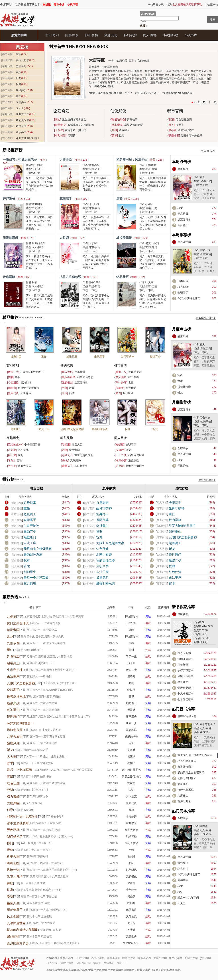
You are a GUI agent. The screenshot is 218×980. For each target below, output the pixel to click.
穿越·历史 (111, 35)
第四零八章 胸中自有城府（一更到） (42, 890)
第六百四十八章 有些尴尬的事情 (46, 783)
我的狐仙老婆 (85, 377)
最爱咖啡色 (118, 120)
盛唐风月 (21, 66)
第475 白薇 (27, 810)
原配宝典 (102, 520)
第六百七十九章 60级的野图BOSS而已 (50, 690)
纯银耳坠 (131, 836)
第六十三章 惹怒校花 (39, 936)
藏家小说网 (129, 958)
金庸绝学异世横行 (29, 388)
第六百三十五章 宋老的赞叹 (37, 763)
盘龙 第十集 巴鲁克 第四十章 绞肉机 (42, 637)
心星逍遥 (13, 383)
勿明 (131, 683)
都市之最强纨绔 (18, 823)
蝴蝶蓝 (120, 445)
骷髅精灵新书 (185, 688)
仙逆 (72, 393)
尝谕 (131, 790)
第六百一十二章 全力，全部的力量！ (46, 756)
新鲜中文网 (191, 958)
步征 (131, 863)
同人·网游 (150, 35)
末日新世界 (81, 466)
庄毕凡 (131, 677)
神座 (10, 883)
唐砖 (119, 199)
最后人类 (77, 445)
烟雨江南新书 (185, 659)
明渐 (171, 120)
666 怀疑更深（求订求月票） (60, 683)
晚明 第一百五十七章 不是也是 (39, 896)
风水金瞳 (13, 916)
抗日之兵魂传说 (70, 277)
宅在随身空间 (184, 120)
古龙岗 (12, 450)
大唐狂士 (183, 796)
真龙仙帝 (132, 120)
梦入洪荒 (121, 377)
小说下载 (73, 4)
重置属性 (134, 461)
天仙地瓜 (131, 916)
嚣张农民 (131, 730)
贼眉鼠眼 (131, 910)
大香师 (64, 238)
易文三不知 (152, 243)
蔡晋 (118, 393)
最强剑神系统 (100, 429)
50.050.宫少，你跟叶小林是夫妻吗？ (58, 943)
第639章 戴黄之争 (38, 796)
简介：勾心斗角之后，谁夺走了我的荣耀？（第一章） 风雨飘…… (204, 845)
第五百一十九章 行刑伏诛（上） (49, 910)
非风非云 (121, 461)
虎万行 (131, 923)
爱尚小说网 (160, 958)
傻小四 (173, 130)
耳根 (114, 130)
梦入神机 (67, 372)
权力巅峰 (183, 287)
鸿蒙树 (120, 388)
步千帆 (131, 663)
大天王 (20, 108)
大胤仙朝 (183, 784)
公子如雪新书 (185, 699)
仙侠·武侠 (72, 35)
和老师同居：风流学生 (132, 160)
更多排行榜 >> (207, 480)
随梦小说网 (67, 958)
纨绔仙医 (13, 863)
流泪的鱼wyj (15, 445)
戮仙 (122, 136)
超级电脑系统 (185, 790)
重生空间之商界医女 (74, 120)
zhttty (65, 461)
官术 (172, 583)
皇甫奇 (131, 883)
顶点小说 (52, 963)
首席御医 (102, 503)
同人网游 (7, 78)
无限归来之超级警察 (72, 429)
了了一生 (131, 657)
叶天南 (149, 282)
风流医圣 (128, 393)
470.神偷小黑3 (54, 816)
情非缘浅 (117, 125)
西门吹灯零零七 (131, 770)
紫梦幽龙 (37, 204)
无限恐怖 (75, 461)
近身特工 (183, 225)
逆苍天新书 (184, 653)
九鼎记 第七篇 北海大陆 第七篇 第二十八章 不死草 (54, 617)
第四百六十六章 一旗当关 (36, 850)
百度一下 (122, 963)
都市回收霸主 (186, 130)
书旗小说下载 (83, 963)
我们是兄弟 (22, 120)
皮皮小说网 (82, 958)
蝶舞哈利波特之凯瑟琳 (22, 930)
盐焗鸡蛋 (122, 61)
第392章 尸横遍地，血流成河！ (46, 863)
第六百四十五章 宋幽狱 (47, 697)
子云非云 (174, 136)
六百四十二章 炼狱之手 (34, 750)
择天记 (204, 642)
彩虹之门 (67, 455)
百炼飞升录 (184, 801)
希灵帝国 (21, 126)
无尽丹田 (183, 214)
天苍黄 (71, 136)
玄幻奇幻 (7, 102)
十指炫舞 (151, 165)
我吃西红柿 (131, 617)
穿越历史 (7, 66)
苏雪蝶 (131, 930)
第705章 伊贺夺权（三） (42, 663)
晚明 (20, 455)
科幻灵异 (7, 126)
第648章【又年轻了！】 (35, 790)
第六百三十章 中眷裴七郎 (42, 743)
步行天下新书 (185, 671)
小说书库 (191, 35)
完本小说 (59, 4)
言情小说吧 (66, 963)
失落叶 (120, 450)
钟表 (35, 282)
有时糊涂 (60, 136)
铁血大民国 (22, 114)
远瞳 (65, 450)
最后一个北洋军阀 (36, 578)
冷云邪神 (94, 204)
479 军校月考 (110, 67)
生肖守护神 (184, 242)
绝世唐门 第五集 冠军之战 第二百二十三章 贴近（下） (59, 717)
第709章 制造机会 (31, 650)
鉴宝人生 (13, 903)
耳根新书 (183, 665)
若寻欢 (120, 466)
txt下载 (36, 173)
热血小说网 (98, 958)
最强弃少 (21, 90)
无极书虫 (67, 383)
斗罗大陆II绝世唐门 (27, 138)
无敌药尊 (13, 830)
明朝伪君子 (15, 910)
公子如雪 (37, 165)
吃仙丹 (131, 903)
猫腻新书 (183, 614)
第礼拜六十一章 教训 (39, 677)
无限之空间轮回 (187, 778)
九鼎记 (12, 617)
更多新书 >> (208, 151)
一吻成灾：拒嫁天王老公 (20, 160)
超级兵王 (72, 357)
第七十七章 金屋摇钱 (39, 916)
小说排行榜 (171, 35)
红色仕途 (131, 388)
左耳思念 (131, 823)
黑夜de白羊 (69, 377)
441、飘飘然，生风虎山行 (36, 843)
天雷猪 (131, 710)
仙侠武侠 (7, 60)
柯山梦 (12, 455)
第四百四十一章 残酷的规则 (43, 830)
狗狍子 (131, 763)
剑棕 (131, 643)
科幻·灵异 (130, 35)
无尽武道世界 (16, 923)
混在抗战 (23, 450)
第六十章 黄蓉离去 (44, 923)
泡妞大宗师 (15, 730)
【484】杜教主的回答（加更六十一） (52, 836)
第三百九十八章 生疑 (33, 883)
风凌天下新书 (185, 676)
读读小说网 (113, 958)
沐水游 (93, 243)
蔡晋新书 (183, 682)
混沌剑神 (26, 383)
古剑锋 (131, 856)
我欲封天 (124, 130)
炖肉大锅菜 (131, 830)
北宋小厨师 (104, 555)
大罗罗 (12, 466)
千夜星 (59, 130)
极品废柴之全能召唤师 (191, 772)
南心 (58, 120)
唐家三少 (205, 250)
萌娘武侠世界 (136, 455)
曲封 (131, 650)
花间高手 (66, 199)
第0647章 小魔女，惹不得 (45, 730)
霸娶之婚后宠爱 (134, 125)
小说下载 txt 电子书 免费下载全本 (20, 4)
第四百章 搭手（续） (39, 903)
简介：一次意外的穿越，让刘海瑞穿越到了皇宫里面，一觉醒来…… (204, 743)
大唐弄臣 (21, 102)
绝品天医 (122, 277)
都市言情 (7, 54)
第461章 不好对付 (38, 856)
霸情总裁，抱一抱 (75, 130)
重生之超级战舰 (84, 455)
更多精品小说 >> (206, 318)
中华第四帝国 (32, 445)
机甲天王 (13, 856)
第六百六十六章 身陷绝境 (42, 703)
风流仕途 (13, 870)
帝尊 (72, 388)
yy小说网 (206, 958)
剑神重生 (30, 572)
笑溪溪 (131, 756)
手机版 (47, 4)
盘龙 (10, 637)
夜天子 (180, 125)
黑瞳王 (66, 445)
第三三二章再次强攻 (48, 623)
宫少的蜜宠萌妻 (18, 943)
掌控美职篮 (124, 238)
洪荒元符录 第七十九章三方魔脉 (49, 876)
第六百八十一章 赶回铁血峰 (43, 710)
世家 (18, 54)
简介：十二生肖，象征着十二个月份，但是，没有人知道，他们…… (204, 269)
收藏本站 (213, 4)
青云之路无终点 (131, 776)
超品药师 (13, 936)
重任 (18, 96)
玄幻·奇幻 (52, 35)
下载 (20, 617)
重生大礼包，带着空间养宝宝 (195, 755)
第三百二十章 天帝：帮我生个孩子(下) (53, 670)
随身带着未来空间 (192, 136)
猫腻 (11, 377)
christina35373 (131, 943)
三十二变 (121, 455)
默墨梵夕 (60, 125)
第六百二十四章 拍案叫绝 (36, 776)
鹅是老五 (131, 703)
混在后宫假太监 (187, 716)
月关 (171, 125)
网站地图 (109, 963)
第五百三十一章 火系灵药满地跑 (46, 643)
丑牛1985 (94, 282)
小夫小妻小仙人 (187, 761)
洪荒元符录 (22, 60)
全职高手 (21, 132)
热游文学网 (19, 35)
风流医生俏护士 (135, 466)
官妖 (18, 72)
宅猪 (65, 388)
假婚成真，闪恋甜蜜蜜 (81, 125)
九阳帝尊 (13, 643)
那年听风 (131, 870)
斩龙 (18, 78)
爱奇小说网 (145, 958)
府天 (202, 177)
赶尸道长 (9, 199)
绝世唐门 (16, 429)
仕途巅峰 (9, 277)
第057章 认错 (54, 930)
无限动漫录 (10, 238)
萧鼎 (114, 136)
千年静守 (121, 383)
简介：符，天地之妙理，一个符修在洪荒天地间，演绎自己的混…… (204, 437)
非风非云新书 (185, 694)
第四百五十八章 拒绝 (49, 823)
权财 (18, 84)
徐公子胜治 (131, 843)
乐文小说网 (176, 958)
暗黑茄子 (67, 466)
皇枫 (131, 697)
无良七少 (131, 936)
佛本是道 (183, 281)
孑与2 (149, 204)
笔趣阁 (97, 963)
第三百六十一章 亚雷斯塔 (42, 630)
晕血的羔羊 (39, 243)
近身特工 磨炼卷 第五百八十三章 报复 (49, 657)
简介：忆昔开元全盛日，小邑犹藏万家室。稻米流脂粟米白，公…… (204, 196)
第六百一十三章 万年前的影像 (48, 736)
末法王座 (44, 429)
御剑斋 (12, 388)
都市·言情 (91, 35)
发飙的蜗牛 (131, 736)
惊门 (10, 843)
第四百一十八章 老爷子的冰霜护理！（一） (53, 870)
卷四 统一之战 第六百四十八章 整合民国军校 (66, 770)
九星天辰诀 (15, 736)
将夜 (18, 377)
